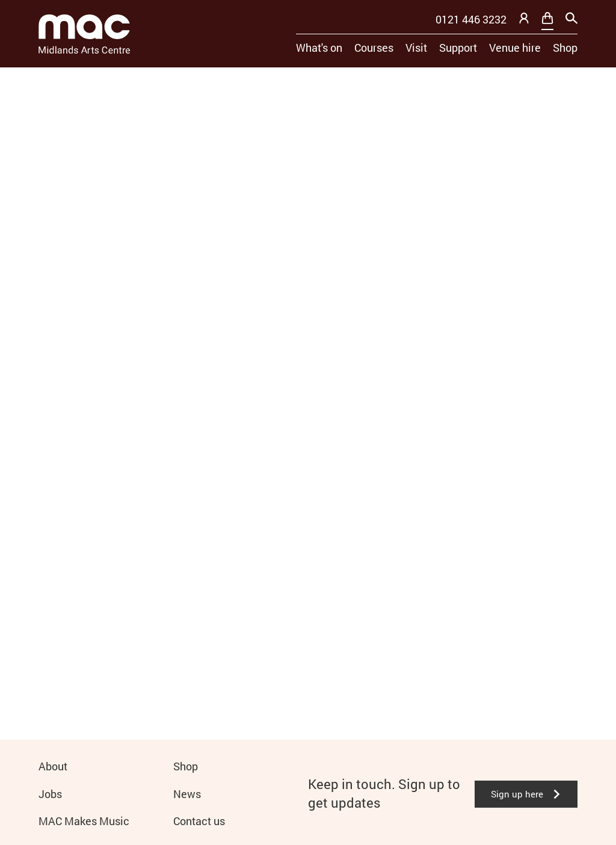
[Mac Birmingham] (84, 34)
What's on (319, 48)
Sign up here (526, 794)
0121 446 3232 (471, 19)
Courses (374, 48)
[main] (308, 384)
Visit (416, 48)
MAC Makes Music (84, 821)
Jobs (50, 794)
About (53, 766)
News (187, 794)
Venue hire (515, 48)
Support (458, 48)
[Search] (571, 18)
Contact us (199, 821)
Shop (565, 48)
